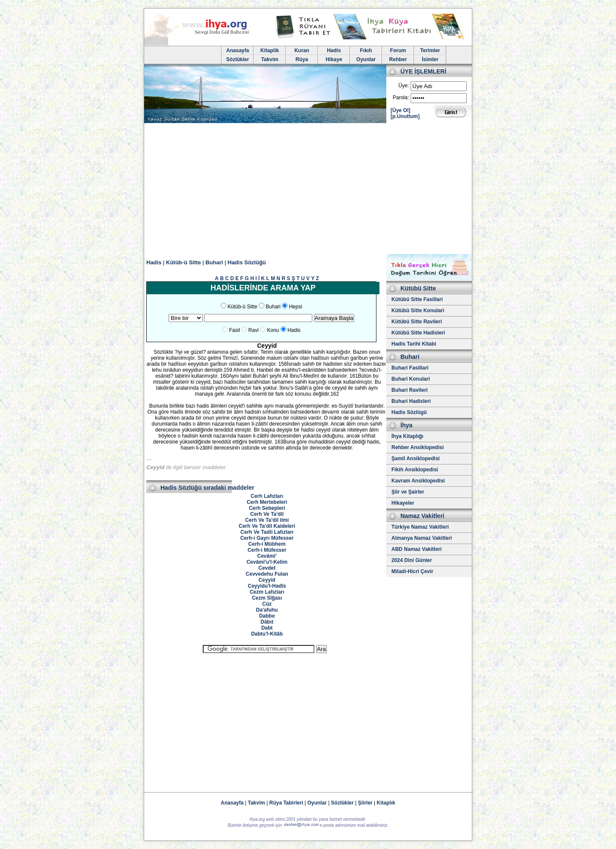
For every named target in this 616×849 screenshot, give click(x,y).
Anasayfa (238, 50)
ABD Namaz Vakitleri (416, 549)
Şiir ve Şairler (408, 492)
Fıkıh (366, 50)
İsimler (430, 59)
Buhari (214, 262)
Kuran (302, 50)
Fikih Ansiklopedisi (415, 470)
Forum (398, 50)
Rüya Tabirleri (286, 803)
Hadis (334, 50)
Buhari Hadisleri (411, 401)
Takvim (269, 59)
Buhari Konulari (411, 379)
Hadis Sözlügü (409, 412)
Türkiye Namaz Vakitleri (420, 527)
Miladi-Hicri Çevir (412, 571)
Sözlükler (238, 59)
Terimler (430, 50)
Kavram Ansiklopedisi (418, 481)
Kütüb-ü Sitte (184, 262)
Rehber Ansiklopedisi (418, 447)
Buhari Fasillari (410, 368)
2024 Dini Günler (412, 560)
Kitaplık (386, 803)
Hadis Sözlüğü (247, 262)
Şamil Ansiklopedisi (416, 459)
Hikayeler (403, 503)
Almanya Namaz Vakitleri (422, 538)
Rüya (302, 59)
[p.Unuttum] (405, 116)
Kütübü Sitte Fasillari (417, 299)
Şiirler (365, 803)
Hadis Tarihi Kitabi (414, 344)
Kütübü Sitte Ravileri (417, 322)
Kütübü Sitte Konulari (418, 311)
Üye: (404, 86)
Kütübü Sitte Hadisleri (418, 333)
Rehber (398, 59)
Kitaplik (270, 50)
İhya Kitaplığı (407, 436)
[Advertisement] (308, 190)
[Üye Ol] (400, 110)
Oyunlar (366, 59)
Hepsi (295, 307)
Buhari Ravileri (410, 390)
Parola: (401, 98)
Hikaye (334, 59)
